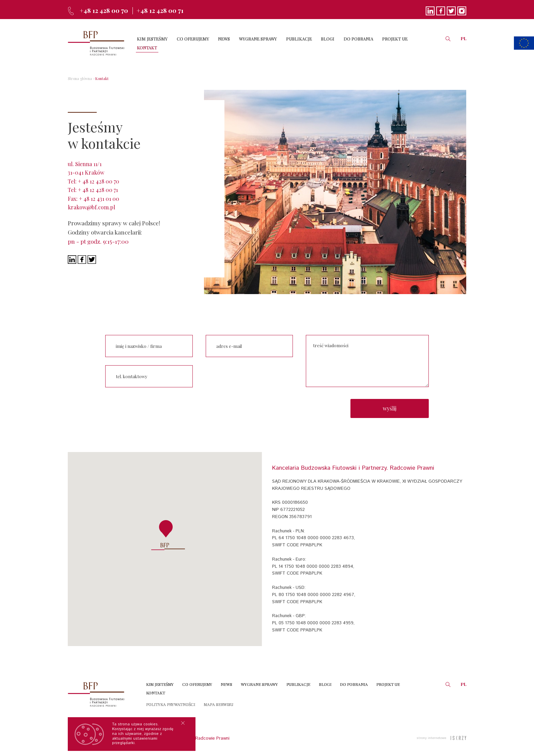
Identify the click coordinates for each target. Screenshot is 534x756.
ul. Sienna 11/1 (85, 164)
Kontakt (99, 79)
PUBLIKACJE (296, 43)
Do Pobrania (354, 681)
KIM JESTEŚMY (159, 43)
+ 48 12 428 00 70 (99, 181)
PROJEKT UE (386, 43)
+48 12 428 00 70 (106, 10)
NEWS (226, 43)
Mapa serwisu (218, 701)
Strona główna (78, 79)
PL (464, 43)
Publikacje (298, 681)
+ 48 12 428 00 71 (98, 190)
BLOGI (323, 43)
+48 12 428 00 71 (167, 10)
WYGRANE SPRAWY (258, 43)
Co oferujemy (197, 681)
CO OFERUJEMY (197, 43)
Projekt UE (388, 681)
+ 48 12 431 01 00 (99, 199)
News (226, 681)
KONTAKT (415, 43)
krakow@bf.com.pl (91, 207)
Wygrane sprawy (259, 681)
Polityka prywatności (171, 701)
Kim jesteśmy (160, 681)
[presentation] (250, 376)
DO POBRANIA (351, 43)
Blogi (325, 681)
